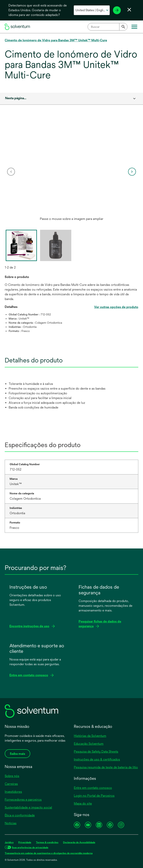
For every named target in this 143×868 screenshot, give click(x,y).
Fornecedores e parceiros (23, 800)
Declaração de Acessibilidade (79, 842)
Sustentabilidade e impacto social (28, 807)
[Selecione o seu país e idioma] (92, 10)
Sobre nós (12, 776)
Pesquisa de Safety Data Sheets (96, 752)
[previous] (11, 172)
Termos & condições (47, 842)
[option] (71, 172)
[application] (71, 168)
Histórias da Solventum (90, 736)
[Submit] (123, 27)
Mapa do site (83, 804)
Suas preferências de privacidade (30, 848)
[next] (132, 172)
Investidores (13, 792)
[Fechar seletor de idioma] (129, 10)
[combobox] (108, 27)
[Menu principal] (134, 27)
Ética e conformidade (20, 815)
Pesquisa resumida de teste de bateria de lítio (106, 767)
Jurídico (9, 842)
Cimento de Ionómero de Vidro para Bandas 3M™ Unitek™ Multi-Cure (56, 40)
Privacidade (25, 842)
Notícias (11, 823)
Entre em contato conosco (93, 788)
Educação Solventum (89, 744)
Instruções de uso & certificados (97, 759)
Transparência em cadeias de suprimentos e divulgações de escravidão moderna (49, 853)
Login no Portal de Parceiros (94, 796)
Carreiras (11, 784)
